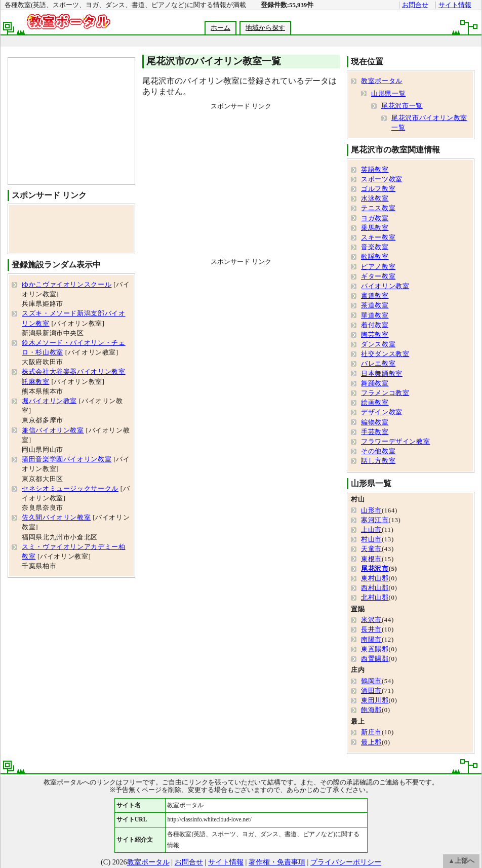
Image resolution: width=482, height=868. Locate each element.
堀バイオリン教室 (49, 401)
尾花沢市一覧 (402, 106)
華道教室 (375, 315)
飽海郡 (371, 710)
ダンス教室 (378, 344)
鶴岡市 (371, 681)
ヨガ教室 (375, 218)
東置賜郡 (375, 649)
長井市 (371, 629)
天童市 (371, 549)
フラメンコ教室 (385, 393)
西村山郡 (375, 588)
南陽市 (371, 640)
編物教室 (375, 422)
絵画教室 (375, 403)
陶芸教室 (375, 335)
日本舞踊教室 (382, 374)
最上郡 (371, 742)
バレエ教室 (378, 364)
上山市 (371, 530)
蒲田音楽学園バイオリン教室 (67, 459)
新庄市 (371, 732)
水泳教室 (375, 199)
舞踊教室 (375, 383)
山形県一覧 (388, 94)
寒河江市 (375, 520)
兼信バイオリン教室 (53, 430)
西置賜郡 (375, 659)
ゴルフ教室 (378, 189)
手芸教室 (375, 432)
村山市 (371, 539)
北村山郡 (375, 598)
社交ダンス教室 (385, 354)
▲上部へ (461, 861)
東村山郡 (375, 578)
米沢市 (371, 620)
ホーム (220, 28)
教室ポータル (382, 81)
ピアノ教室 (378, 267)
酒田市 (371, 691)
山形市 (371, 510)
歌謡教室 (375, 257)
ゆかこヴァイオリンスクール (67, 285)
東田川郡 (375, 700)
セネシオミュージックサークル (70, 489)
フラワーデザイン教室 (395, 442)
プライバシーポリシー (346, 862)
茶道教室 (375, 305)
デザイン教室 (382, 412)
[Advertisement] (241, 182)
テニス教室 (378, 208)
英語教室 (375, 170)
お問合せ (415, 5)
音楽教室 (375, 247)
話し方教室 (378, 461)
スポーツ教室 (382, 179)
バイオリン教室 (385, 286)
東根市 (371, 559)
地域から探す (265, 28)
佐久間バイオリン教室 (56, 518)
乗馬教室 (375, 228)
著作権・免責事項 (277, 862)
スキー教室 (378, 238)
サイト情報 (455, 5)
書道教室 (375, 296)
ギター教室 (378, 277)
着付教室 (375, 325)
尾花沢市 (375, 569)
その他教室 (378, 451)
